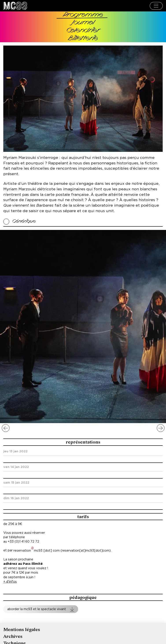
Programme (83, 15)
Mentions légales (22, 630)
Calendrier (83, 31)
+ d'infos (10, 582)
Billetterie (83, 39)
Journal (83, 23)
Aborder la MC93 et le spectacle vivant (37, 609)
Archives (13, 636)
